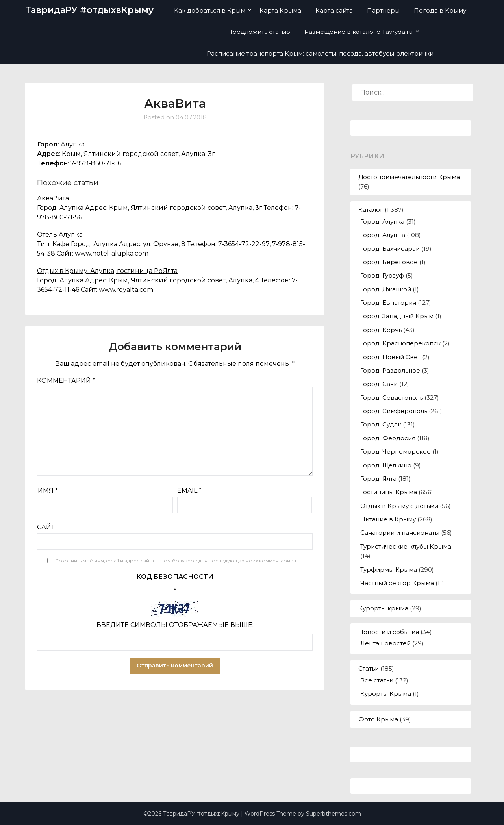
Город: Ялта (378, 479)
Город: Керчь (381, 330)
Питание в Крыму (388, 519)
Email (189, 490)
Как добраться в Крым (210, 10)
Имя (48, 490)
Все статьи (377, 680)
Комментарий (66, 381)
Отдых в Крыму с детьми (399, 506)
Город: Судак (381, 424)
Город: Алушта (383, 235)
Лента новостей (385, 643)
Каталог (371, 210)
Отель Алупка (60, 235)
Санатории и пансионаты (400, 533)
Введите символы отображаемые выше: (175, 625)
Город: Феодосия (388, 438)
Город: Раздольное (390, 370)
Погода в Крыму (440, 10)
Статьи (369, 668)
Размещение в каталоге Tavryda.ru (359, 32)
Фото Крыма (378, 719)
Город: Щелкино (386, 465)
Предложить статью (259, 32)
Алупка (73, 144)
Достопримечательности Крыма (409, 177)
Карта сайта (334, 10)
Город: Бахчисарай (390, 249)
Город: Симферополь (394, 411)
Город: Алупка (382, 222)
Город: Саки (379, 384)
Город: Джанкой (386, 289)
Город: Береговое (389, 262)
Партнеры (383, 10)
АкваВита (53, 198)
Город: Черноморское (396, 451)
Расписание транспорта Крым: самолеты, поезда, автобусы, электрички (320, 53)
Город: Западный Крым (397, 316)
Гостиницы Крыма (389, 492)
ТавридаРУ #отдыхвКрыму (89, 10)
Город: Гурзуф (382, 275)
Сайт (46, 527)
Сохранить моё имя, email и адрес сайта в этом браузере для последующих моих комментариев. (176, 561)
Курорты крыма (383, 608)
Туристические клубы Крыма (406, 546)
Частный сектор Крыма (397, 583)
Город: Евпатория (388, 303)
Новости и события (389, 632)
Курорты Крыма (386, 694)
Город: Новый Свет (390, 357)
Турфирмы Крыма (389, 570)
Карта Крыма (280, 10)
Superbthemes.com (334, 814)
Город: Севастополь (392, 398)
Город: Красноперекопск (400, 343)
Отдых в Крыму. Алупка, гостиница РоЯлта (107, 271)
